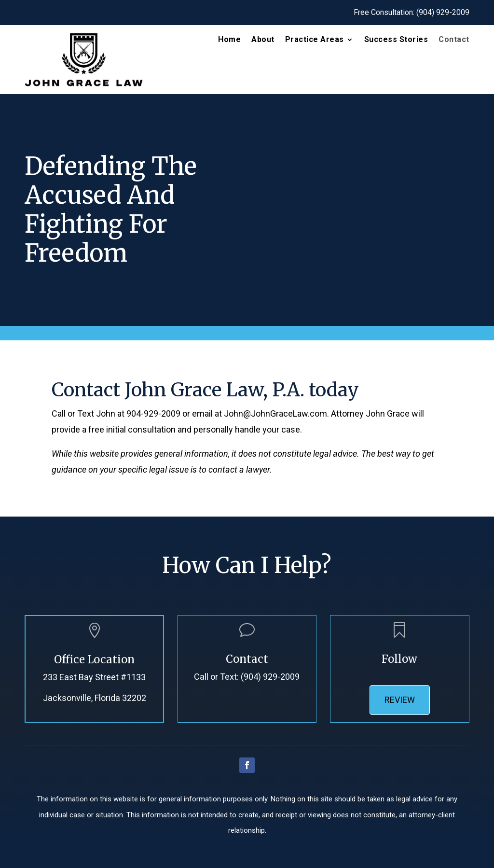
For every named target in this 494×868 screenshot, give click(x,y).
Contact (454, 40)
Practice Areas (315, 40)
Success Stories (396, 40)
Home (229, 40)
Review (400, 700)
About (263, 40)
